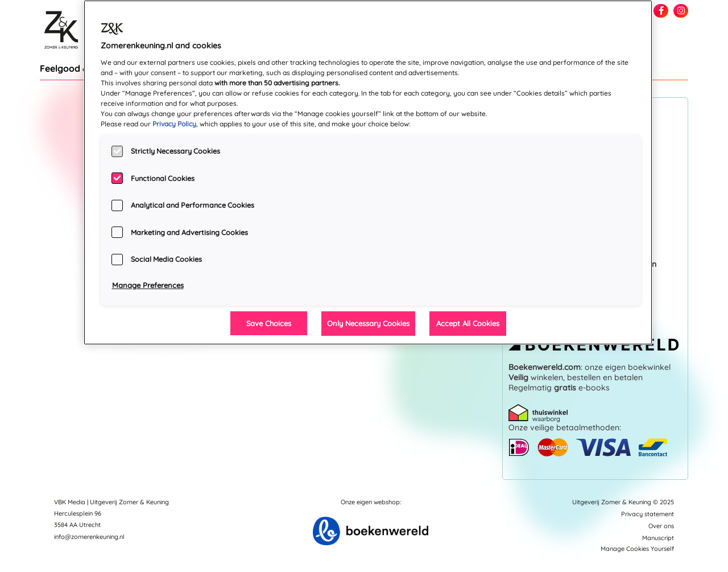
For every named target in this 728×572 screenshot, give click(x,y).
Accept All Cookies (468, 323)
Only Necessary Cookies (368, 323)
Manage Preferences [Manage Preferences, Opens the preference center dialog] (148, 285)
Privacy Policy (174, 124)
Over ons (661, 526)
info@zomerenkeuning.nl (89, 537)
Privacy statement (648, 514)
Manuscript (658, 538)
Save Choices (269, 323)
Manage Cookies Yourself (637, 549)
